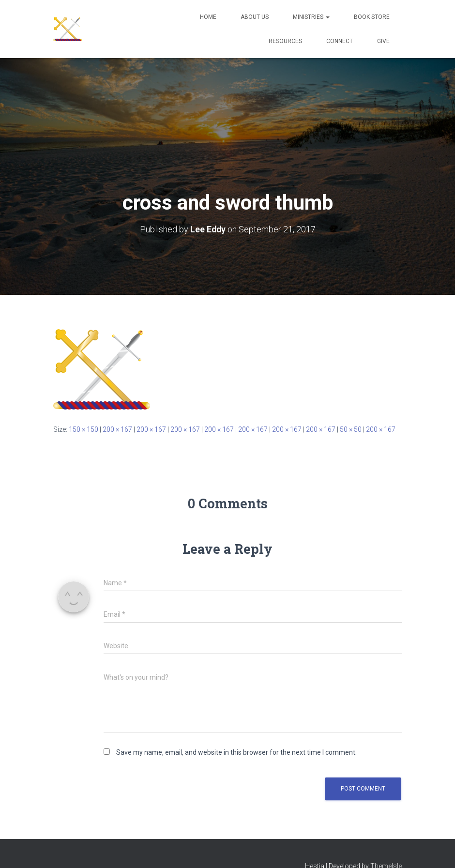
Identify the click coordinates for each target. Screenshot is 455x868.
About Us (255, 17)
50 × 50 (351, 429)
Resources (285, 41)
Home (208, 17)
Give (383, 41)
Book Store (372, 17)
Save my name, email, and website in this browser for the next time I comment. (236, 752)
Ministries (311, 17)
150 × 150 (83, 429)
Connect (340, 41)
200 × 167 (117, 429)
